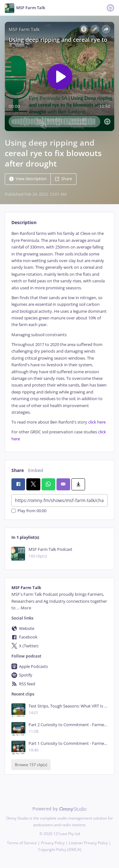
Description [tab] (24, 222)
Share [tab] (18, 470)
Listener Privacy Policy (88, 843)
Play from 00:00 (29, 511)
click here (97, 422)
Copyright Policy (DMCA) (60, 849)
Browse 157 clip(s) (31, 765)
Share (63, 179)
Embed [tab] (36, 470)
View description (28, 179)
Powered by (60, 809)
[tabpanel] (60, 336)
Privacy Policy (53, 843)
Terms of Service (22, 843)
